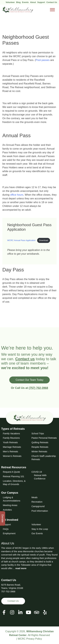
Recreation (37, 502)
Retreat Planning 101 (13, 476)
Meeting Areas (10, 505)
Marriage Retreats (12, 447)
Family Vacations (11, 434)
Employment (9, 533)
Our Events (37, 533)
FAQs (6, 529)
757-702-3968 (8, 592)
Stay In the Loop (40, 529)
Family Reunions (11, 438)
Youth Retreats (10, 442)
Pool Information (40, 511)
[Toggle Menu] (52, 10)
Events (25, 2)
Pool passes (43, 60)
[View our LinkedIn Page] (20, 612)
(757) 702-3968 (38, 388)
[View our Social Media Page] (12, 612)
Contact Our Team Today (29, 380)
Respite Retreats (40, 447)
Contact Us (52, 2)
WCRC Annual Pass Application (21, 240)
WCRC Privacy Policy (30, 639)
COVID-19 (37, 472)
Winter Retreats (39, 452)
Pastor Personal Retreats (44, 438)
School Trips (38, 434)
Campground (38, 506)
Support (41, 2)
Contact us (25, 359)
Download (44, 240)
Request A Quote (11, 472)
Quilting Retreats (40, 442)
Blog (18, 2)
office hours (17, 195)
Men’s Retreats (10, 452)
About (33, 2)
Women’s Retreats (12, 456)
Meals (34, 497)
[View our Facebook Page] (4, 612)
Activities (7, 510)
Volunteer (10, 2)
